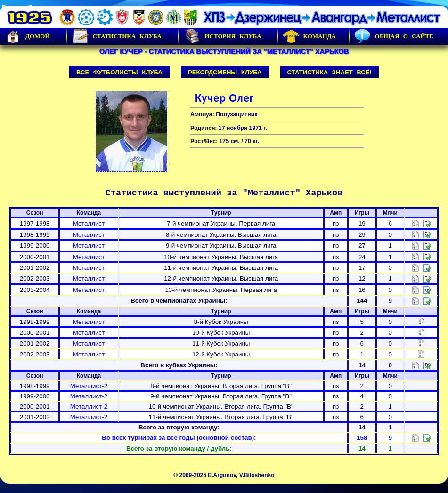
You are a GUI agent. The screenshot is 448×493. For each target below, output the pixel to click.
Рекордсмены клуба (225, 72)
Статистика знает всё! (330, 72)
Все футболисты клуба (119, 72)
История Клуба (222, 36)
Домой (27, 36)
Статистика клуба (117, 36)
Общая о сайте (394, 36)
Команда (309, 36)
